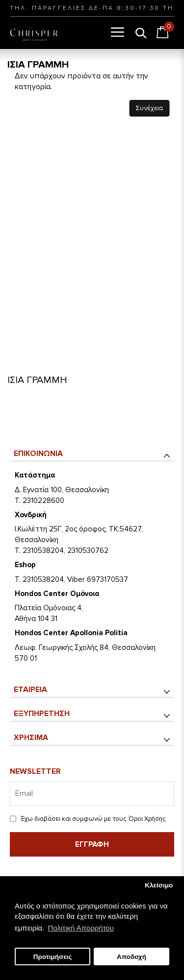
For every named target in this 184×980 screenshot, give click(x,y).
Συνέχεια (149, 108)
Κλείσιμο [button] (159, 885)
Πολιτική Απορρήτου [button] (81, 928)
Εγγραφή (92, 844)
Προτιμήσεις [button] (53, 957)
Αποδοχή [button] (131, 957)
